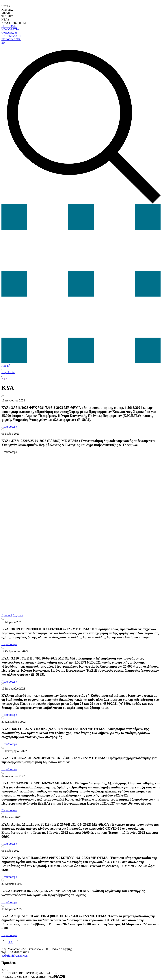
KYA (4, 379)
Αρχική (6, 366)
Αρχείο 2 (18, 615)
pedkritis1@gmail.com (15, 956)
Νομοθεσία (8, 372)
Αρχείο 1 (7, 615)
